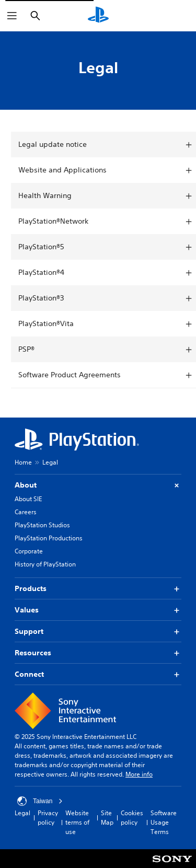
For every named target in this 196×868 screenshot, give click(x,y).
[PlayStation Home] (98, 16)
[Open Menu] (12, 16)
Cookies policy (132, 818)
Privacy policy (48, 818)
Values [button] (98, 610)
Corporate (29, 551)
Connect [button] (98, 674)
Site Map (107, 818)
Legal (22, 813)
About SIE (28, 499)
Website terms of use (77, 822)
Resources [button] (98, 653)
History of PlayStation (45, 564)
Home (23, 462)
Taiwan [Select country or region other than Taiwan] (40, 801)
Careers (26, 512)
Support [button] (98, 632)
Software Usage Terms (164, 822)
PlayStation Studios (42, 525)
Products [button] (98, 589)
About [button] (98, 485)
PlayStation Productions (49, 538)
